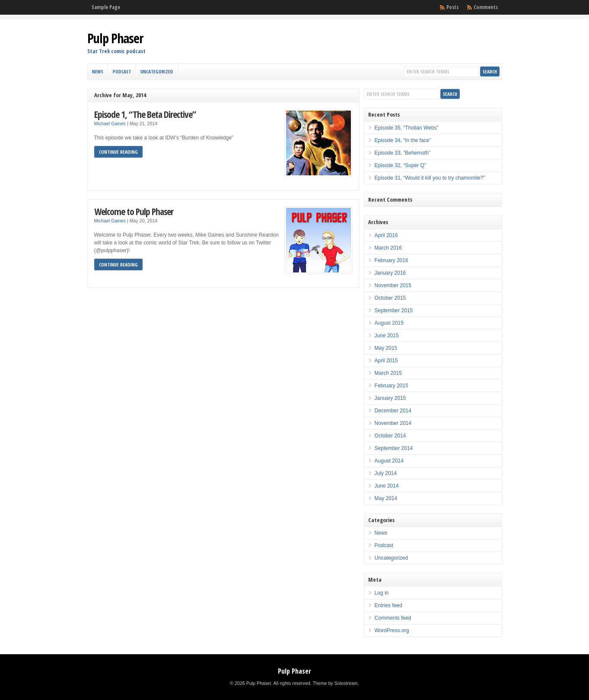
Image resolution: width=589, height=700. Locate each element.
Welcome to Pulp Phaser (134, 211)
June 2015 (387, 336)
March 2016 (388, 248)
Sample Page (106, 7)
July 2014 (386, 473)
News (98, 71)
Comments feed (393, 618)
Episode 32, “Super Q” (400, 165)
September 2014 (394, 448)
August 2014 (389, 461)
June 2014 (387, 486)
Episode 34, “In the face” (403, 140)
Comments (486, 7)
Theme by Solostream (335, 683)
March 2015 (388, 373)
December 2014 (393, 411)
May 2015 (386, 348)
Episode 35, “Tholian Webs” (407, 128)
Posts (452, 7)
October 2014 (390, 436)
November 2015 (393, 285)
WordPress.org (392, 630)
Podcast (122, 71)
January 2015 (390, 398)
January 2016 (390, 273)
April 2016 (386, 235)
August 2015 (389, 323)
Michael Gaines (110, 124)
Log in (382, 593)
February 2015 (392, 386)
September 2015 (394, 310)
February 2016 (392, 260)
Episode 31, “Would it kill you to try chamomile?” (430, 178)
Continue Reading (118, 152)
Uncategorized (157, 71)
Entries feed (388, 605)
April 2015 (386, 361)
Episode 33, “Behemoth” (403, 153)
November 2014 (393, 423)
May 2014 (386, 498)
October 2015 (390, 298)
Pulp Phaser (115, 38)
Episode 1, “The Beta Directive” (145, 114)
